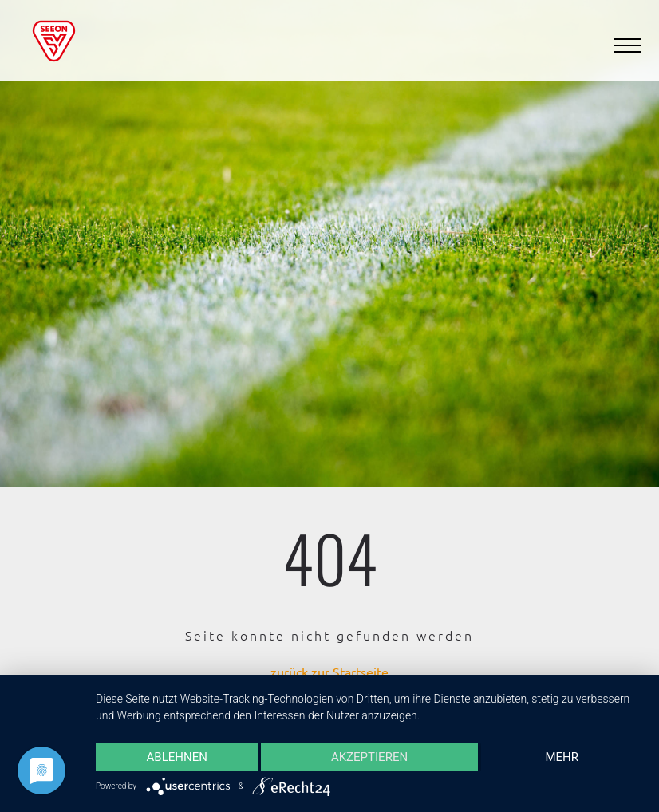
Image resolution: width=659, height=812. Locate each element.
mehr (562, 757)
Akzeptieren (369, 757)
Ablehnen (177, 757)
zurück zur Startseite (329, 672)
